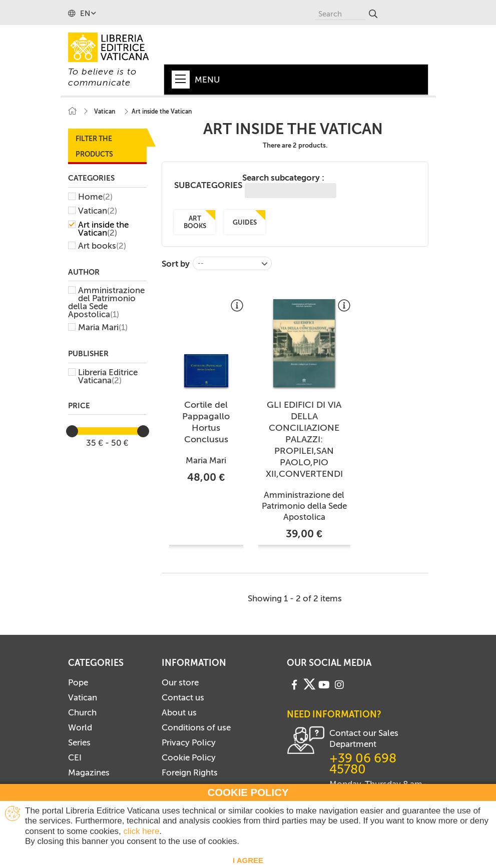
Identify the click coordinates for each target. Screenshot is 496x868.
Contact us (183, 697)
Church (82, 712)
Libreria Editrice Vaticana (108, 376)
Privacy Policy (189, 742)
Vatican (98, 211)
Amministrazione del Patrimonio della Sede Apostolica (106, 302)
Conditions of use (196, 727)
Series (79, 742)
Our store (180, 682)
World (80, 727)
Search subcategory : (289, 185)
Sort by (176, 264)
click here (142, 831)
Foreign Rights (190, 772)
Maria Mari (103, 327)
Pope (78, 682)
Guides (245, 222)
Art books (102, 246)
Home (95, 197)
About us (179, 712)
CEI (75, 757)
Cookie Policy (189, 757)
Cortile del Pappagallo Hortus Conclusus (206, 422)
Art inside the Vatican (103, 229)
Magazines (89, 772)
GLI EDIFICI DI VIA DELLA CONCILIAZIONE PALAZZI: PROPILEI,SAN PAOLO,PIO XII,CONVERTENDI (304, 439)
